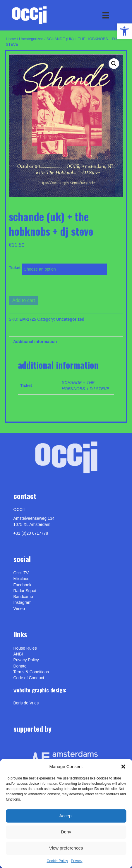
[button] (123, 767)
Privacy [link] (77, 861)
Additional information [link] (35, 342)
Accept (66, 816)
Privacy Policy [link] (26, 660)
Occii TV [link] (21, 573)
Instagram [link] (23, 602)
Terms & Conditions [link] (31, 672)
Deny (66, 832)
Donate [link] (20, 666)
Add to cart (24, 300)
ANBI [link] (18, 654)
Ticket (15, 268)
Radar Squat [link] (25, 591)
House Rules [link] (25, 648)
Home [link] (11, 39)
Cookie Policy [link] (57, 861)
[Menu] (106, 15)
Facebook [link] (22, 585)
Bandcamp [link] (23, 597)
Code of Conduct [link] (29, 678)
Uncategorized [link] (31, 39)
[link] (124, 31)
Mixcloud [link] (22, 579)
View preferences (66, 848)
